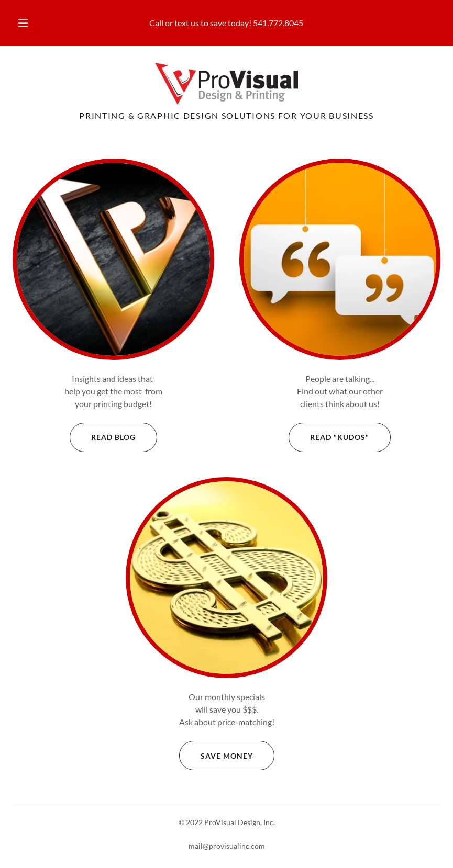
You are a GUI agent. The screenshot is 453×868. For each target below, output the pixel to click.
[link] (226, 84)
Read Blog (103, 437)
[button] (31, 23)
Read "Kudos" (329, 437)
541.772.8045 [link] (278, 23)
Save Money (216, 756)
